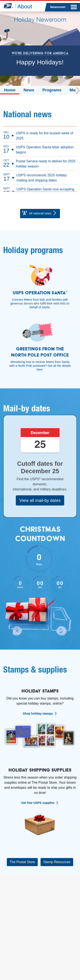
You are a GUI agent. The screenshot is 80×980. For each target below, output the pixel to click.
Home (10, 90)
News (29, 90)
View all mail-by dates (40, 500)
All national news (39, 213)
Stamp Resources (57, 862)
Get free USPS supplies (38, 803)
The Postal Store (22, 862)
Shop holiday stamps (38, 714)
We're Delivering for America (40, 53)
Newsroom (58, 7)
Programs (52, 90)
